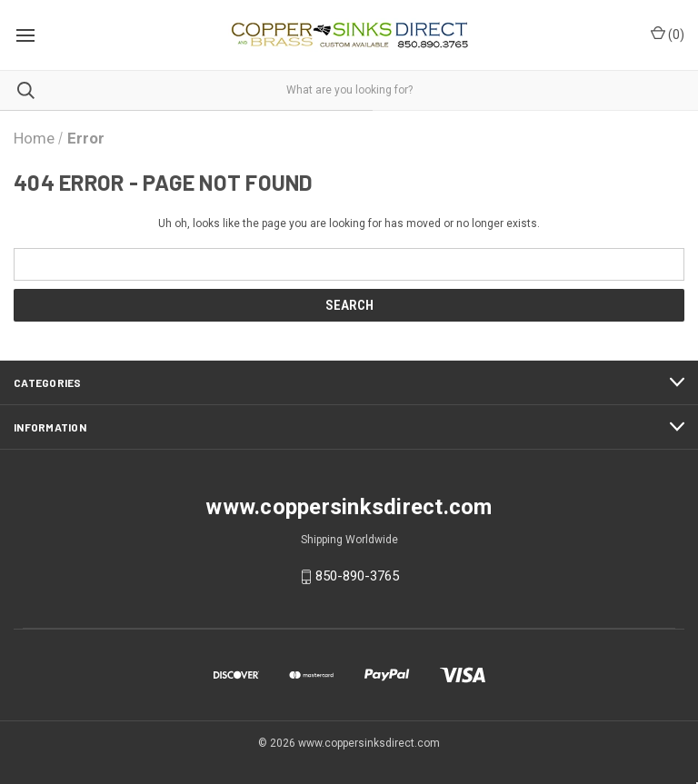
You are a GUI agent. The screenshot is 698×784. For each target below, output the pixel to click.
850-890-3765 (357, 576)
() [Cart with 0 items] (668, 34)
